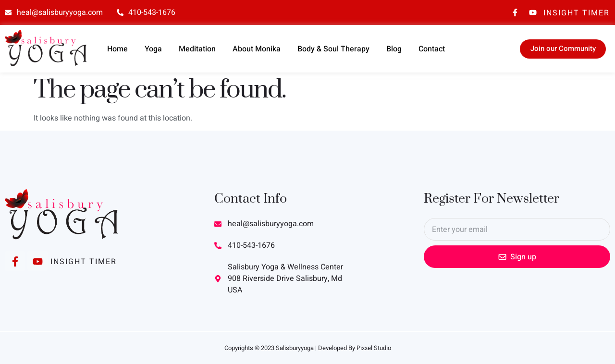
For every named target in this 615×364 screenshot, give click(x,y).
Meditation (197, 49)
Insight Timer (577, 13)
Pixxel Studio (374, 348)
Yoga (153, 49)
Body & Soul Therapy (333, 49)
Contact (432, 49)
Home (117, 49)
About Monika (257, 49)
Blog (394, 49)
